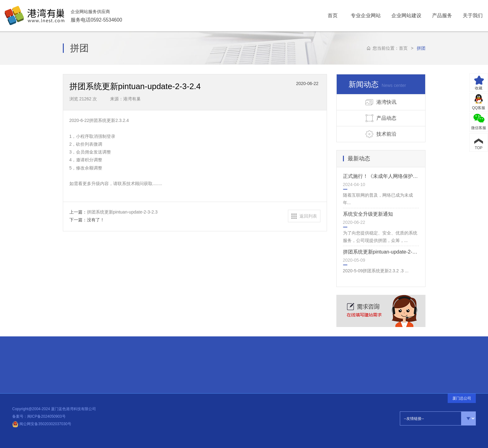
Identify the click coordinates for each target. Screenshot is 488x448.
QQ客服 (479, 108)
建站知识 (108, 364)
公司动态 (107, 366)
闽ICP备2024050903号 (46, 416)
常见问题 (32, 374)
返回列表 (308, 216)
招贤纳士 (32, 366)
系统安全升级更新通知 (368, 214)
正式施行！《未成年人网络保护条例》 (385, 176)
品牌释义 (32, 381)
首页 (403, 48)
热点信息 (108, 363)
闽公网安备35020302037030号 (42, 424)
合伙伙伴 (32, 358)
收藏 (479, 88)
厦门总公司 (462, 398)
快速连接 (31, 348)
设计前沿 (107, 365)
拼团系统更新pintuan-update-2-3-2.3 (383, 252)
